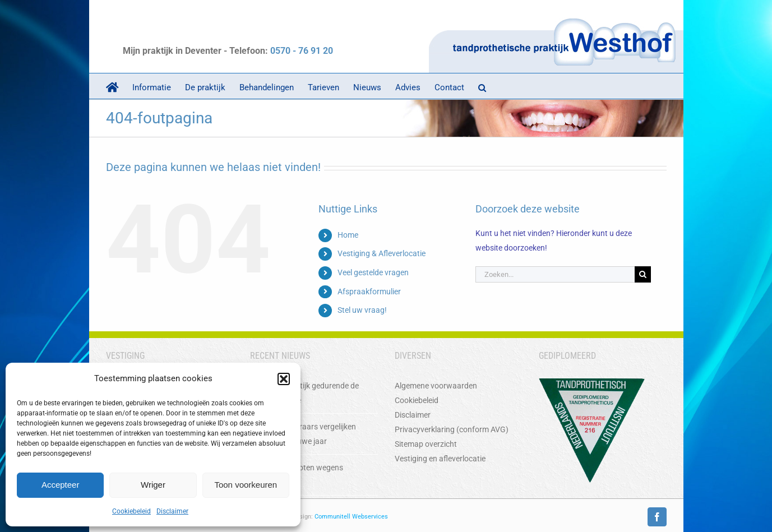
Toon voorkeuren (246, 485)
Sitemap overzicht (426, 444)
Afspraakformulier (369, 292)
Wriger (153, 485)
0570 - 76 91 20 (302, 51)
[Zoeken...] (555, 274)
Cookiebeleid (131, 511)
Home (348, 235)
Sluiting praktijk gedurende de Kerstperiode (308, 393)
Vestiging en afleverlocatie (440, 459)
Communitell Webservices (351, 517)
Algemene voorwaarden (436, 386)
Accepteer (61, 485)
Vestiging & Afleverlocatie (382, 253)
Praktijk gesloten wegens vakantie (300, 475)
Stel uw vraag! (362, 310)
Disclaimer (172, 511)
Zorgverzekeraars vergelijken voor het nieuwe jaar (306, 434)
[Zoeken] (643, 274)
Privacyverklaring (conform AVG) (452, 429)
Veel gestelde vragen (373, 272)
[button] (284, 379)
